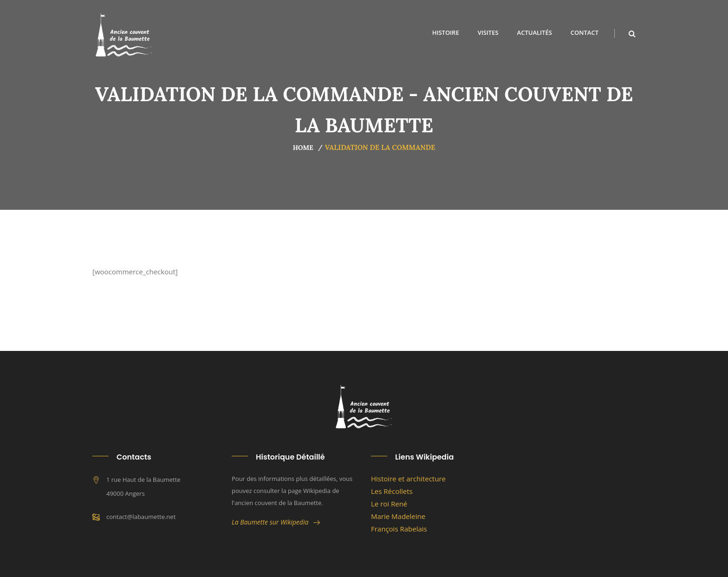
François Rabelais (399, 529)
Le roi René (389, 504)
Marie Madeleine (398, 516)
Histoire (446, 32)
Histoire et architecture (408, 479)
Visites (488, 32)
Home (303, 148)
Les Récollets (392, 491)
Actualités (535, 32)
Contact (585, 32)
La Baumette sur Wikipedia (276, 522)
